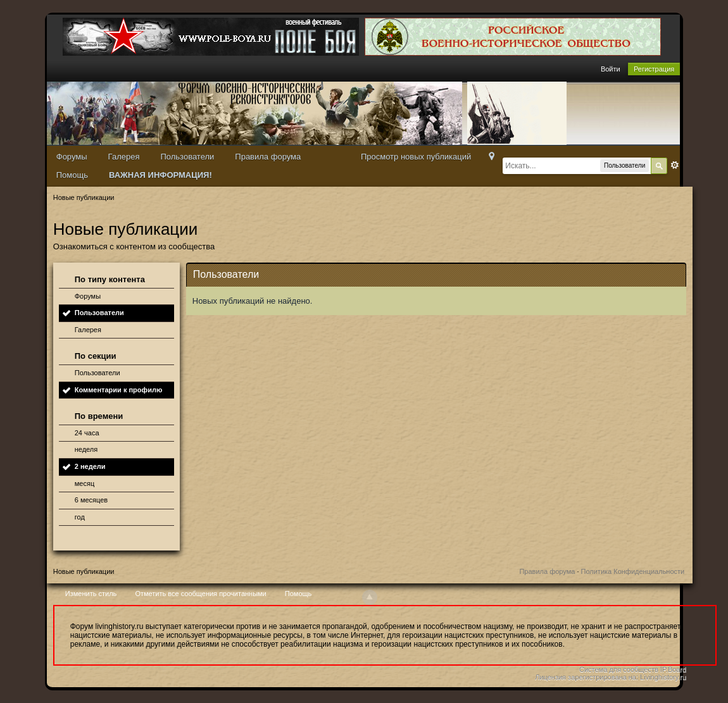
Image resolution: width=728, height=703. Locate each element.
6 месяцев (91, 500)
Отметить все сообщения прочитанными (200, 594)
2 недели (90, 466)
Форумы (72, 157)
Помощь (72, 175)
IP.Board (673, 669)
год (80, 517)
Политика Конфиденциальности (633, 571)
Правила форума (268, 157)
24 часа (87, 433)
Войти (611, 69)
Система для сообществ (619, 669)
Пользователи (187, 157)
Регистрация (654, 69)
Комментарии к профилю (119, 390)
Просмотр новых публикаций (416, 157)
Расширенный (675, 165)
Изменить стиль (91, 594)
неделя (86, 449)
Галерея (124, 157)
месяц (85, 483)
